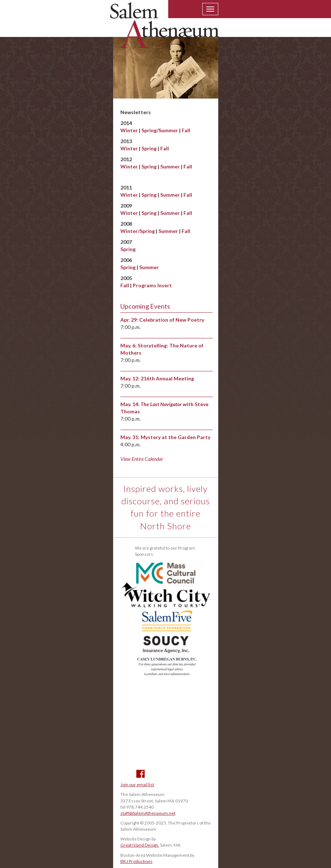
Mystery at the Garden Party (175, 437)
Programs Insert (152, 285)
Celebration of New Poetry (172, 320)
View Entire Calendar (142, 459)
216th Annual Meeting (167, 378)
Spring (149, 148)
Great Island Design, (140, 845)
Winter (129, 130)
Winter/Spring (138, 231)
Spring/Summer (160, 130)
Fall (186, 130)
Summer (170, 166)
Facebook (140, 774)
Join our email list (137, 784)
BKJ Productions (136, 861)
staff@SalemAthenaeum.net (148, 813)
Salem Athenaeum (165, 30)
